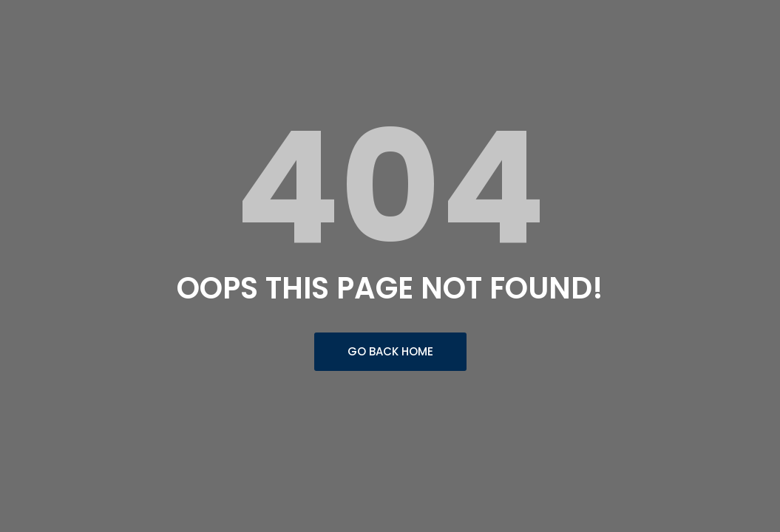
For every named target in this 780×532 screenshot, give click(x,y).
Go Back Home (390, 351)
